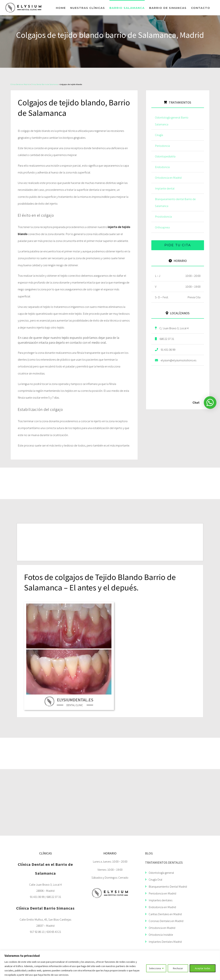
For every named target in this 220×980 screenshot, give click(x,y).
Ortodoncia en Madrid (168, 178)
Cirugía (159, 135)
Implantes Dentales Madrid (163, 942)
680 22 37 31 (165, 339)
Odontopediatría (165, 156)
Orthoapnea (162, 227)
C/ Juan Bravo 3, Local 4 (172, 328)
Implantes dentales (159, 900)
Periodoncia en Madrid (161, 893)
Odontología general (160, 873)
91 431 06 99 (165, 350)
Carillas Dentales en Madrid (163, 914)
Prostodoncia (163, 216)
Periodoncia (162, 146)
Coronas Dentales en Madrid (164, 921)
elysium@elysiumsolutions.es (176, 360)
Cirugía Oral (154, 879)
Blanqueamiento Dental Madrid (166, 887)
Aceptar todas (203, 968)
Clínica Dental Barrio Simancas (45, 908)
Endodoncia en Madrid (161, 907)
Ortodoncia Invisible (159, 935)
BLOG (149, 853)
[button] (210, 403)
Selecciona (155, 968)
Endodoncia (162, 167)
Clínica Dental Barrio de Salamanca (44, 84)
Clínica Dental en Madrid (20, 84)
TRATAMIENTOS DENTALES (164, 862)
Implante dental (165, 188)
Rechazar (178, 968)
